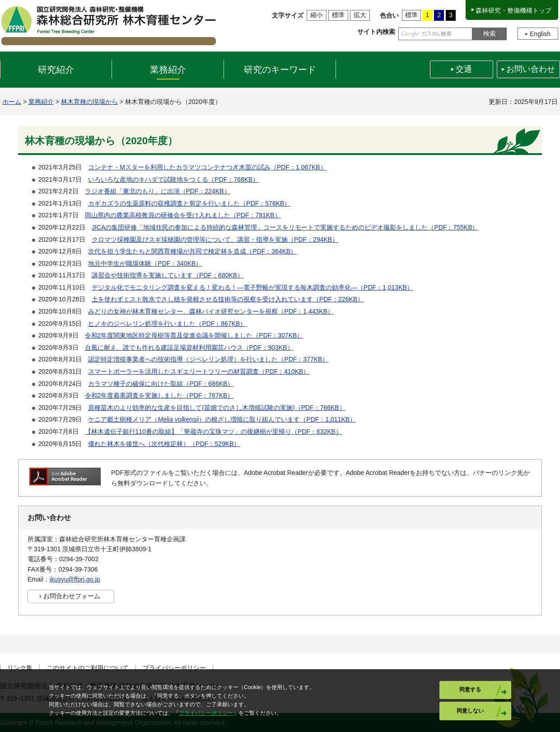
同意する (470, 690)
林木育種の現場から (89, 102)
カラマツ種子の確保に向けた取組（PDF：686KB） (161, 384)
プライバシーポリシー (174, 668)
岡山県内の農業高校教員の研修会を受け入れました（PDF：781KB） (183, 215)
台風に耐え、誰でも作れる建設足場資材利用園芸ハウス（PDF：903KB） (189, 347)
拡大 (360, 15)
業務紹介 (41, 102)
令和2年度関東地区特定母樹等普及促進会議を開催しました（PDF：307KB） (194, 335)
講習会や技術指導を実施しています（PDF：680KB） (168, 275)
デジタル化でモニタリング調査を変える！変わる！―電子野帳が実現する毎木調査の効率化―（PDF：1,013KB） (252, 287)
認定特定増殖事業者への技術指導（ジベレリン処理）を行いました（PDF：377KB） (208, 359)
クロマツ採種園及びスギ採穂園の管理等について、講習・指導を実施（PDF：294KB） (215, 239)
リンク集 (20, 668)
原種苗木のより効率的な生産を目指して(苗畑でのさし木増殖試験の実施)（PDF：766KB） (217, 408)
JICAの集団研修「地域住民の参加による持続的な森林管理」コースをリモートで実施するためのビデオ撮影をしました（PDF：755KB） (285, 227)
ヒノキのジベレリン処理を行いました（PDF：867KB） (167, 324)
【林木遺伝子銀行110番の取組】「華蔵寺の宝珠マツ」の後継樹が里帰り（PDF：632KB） (213, 432)
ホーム (12, 102)
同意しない (470, 711)
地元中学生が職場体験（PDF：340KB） (145, 263)
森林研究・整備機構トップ (513, 10)
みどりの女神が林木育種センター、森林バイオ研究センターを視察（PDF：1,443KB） (211, 311)
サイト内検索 (376, 32)
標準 (338, 15)
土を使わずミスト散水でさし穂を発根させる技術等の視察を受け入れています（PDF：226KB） (228, 299)
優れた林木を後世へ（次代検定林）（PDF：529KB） (164, 444)
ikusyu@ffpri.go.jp (75, 579)
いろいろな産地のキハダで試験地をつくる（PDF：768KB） (173, 179)
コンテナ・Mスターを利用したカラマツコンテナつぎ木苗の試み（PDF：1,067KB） (207, 167)
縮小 (317, 15)
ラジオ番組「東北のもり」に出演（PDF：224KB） (158, 191)
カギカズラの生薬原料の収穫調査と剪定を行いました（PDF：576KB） (189, 203)
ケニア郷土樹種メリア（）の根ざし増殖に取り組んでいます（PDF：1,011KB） (222, 419)
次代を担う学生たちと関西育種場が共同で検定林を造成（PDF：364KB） (192, 251)
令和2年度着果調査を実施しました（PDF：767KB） (159, 395)
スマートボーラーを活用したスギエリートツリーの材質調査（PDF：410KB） (199, 371)
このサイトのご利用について (88, 668)
